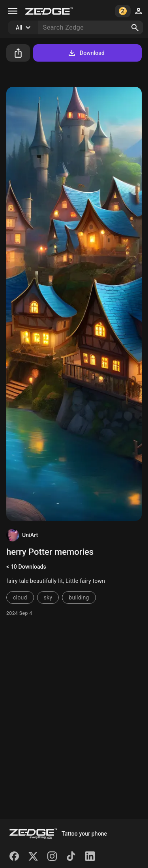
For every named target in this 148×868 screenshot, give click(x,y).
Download (86, 53)
